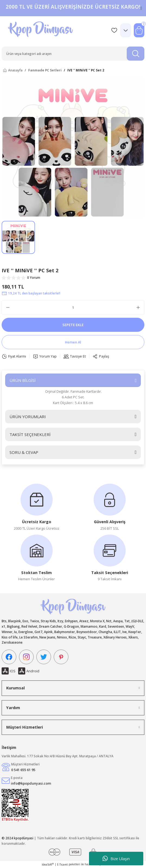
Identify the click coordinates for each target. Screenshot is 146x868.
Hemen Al (73, 342)
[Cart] (139, 30)
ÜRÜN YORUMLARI (28, 417)
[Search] (73, 54)
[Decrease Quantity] (8, 307)
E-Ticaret (62, 864)
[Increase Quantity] (138, 307)
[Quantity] (73, 307)
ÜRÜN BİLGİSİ (23, 380)
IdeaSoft (48, 864)
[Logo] (41, 30)
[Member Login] (126, 30)
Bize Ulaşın (116, 859)
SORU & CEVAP (24, 452)
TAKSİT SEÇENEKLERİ (30, 434)
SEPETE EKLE (73, 325)
